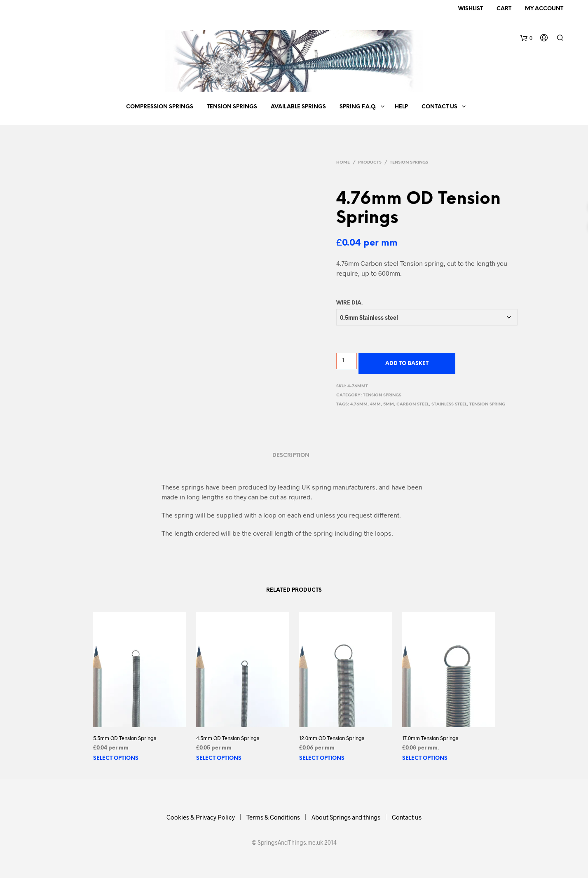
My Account (544, 9)
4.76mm (359, 404)
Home (343, 163)
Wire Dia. (349, 303)
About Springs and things (346, 817)
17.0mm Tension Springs (430, 738)
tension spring (487, 404)
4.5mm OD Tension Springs (228, 738)
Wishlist (471, 9)
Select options (116, 758)
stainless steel (449, 404)
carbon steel (413, 404)
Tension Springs (232, 107)
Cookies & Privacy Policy (201, 817)
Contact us (439, 107)
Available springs (298, 107)
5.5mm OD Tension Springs (125, 738)
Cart (504, 9)
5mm (389, 404)
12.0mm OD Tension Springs (332, 738)
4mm (375, 404)
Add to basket (407, 364)
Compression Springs (160, 107)
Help (401, 107)
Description (291, 456)
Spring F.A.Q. (358, 107)
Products (370, 163)
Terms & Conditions (273, 817)
